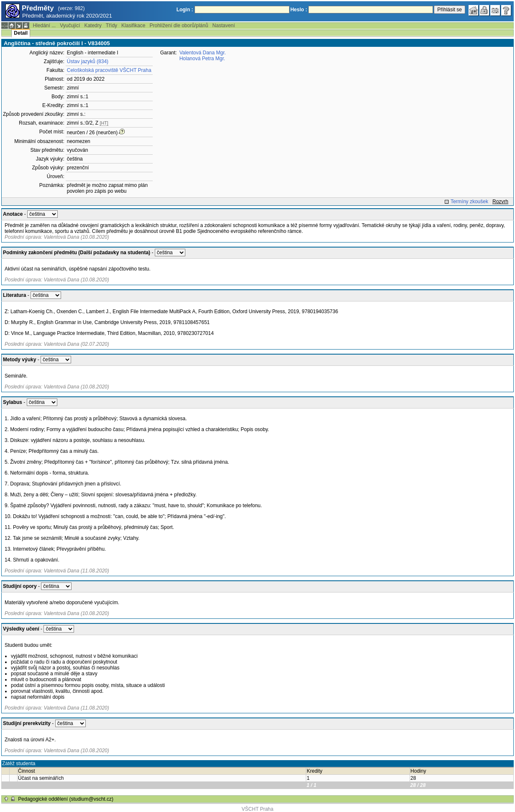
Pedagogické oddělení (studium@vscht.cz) (66, 799)
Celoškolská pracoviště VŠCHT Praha (109, 70)
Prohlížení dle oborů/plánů (179, 26)
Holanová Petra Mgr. (202, 59)
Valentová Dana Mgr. (203, 53)
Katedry (93, 26)
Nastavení (224, 26)
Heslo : (299, 10)
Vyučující (70, 26)
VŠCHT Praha (258, 809)
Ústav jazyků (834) (88, 61)
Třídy (111, 26)
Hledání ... (44, 26)
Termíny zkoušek (469, 202)
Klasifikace (133, 26)
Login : (185, 10)
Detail (21, 33)
